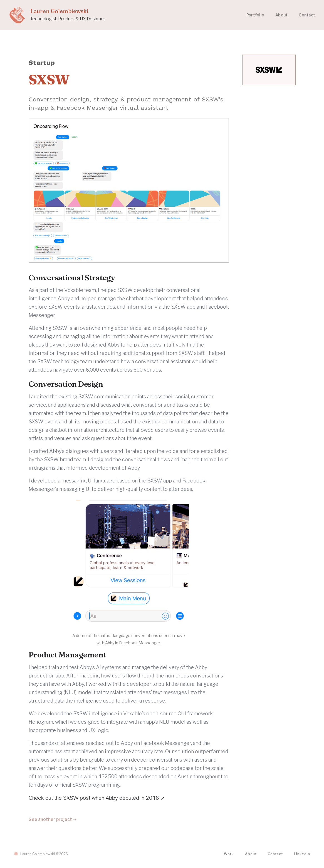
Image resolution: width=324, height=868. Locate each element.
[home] (57, 15)
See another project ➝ (53, 819)
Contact (307, 15)
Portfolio (255, 15)
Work (229, 854)
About (281, 15)
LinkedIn (302, 854)
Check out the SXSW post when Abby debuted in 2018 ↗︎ (97, 798)
